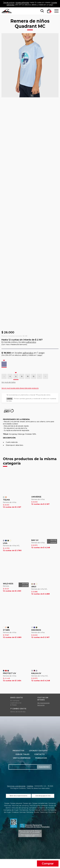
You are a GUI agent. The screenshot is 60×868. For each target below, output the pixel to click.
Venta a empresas (22, 758)
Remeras (30, 812)
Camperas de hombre (46, 808)
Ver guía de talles (8, 382)
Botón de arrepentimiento (18, 796)
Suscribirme (44, 767)
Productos (18, 751)
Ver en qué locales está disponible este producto (20, 388)
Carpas (7, 803)
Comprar (48, 863)
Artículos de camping (20, 808)
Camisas (23, 812)
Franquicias (41, 758)
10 (28, 376)
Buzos (36, 812)
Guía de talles (22, 754)
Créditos (30, 786)
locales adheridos (22, 3)
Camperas (33, 808)
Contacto (39, 754)
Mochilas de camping (20, 806)
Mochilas (8, 806)
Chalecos (15, 812)
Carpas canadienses (40, 803)
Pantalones (24, 810)
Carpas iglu (27, 803)
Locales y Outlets (38, 751)
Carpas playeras (16, 803)
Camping (52, 803)
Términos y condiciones (16, 786)
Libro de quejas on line (43, 796)
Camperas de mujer (11, 810)
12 (34, 376)
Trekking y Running (48, 812)
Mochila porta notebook (39, 806)
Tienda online (9, 3)
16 (46, 376)
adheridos (31, 342)
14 (40, 376)
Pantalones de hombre (38, 810)
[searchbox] (42, 11)
